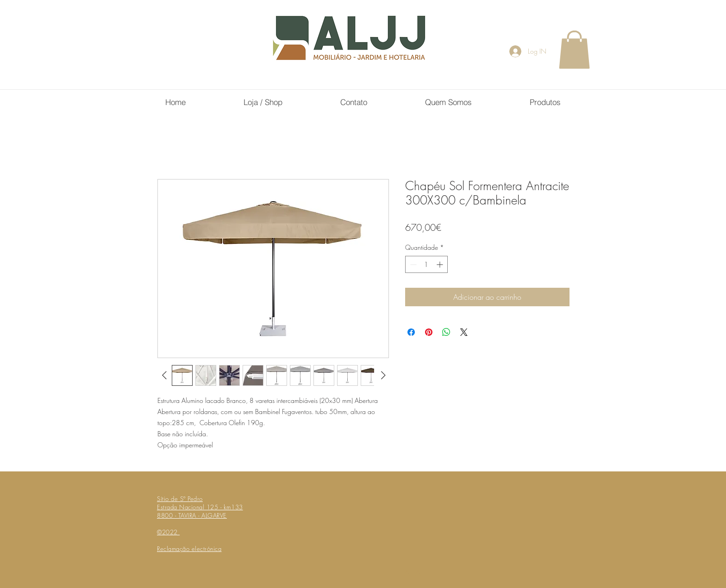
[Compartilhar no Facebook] (411, 332)
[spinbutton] (426, 264)
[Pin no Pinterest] (429, 332)
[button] (574, 50)
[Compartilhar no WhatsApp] (446, 332)
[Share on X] (464, 332)
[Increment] (441, 264)
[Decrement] (412, 264)
